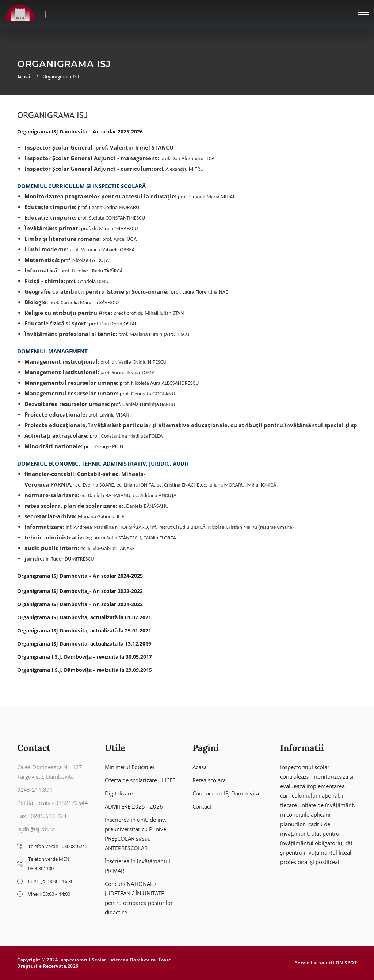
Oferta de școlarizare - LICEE (140, 780)
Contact (202, 806)
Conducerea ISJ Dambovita (226, 793)
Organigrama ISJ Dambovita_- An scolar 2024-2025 (80, 576)
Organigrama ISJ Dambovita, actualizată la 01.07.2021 (84, 617)
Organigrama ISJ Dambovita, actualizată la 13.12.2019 (84, 644)
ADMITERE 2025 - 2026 (134, 806)
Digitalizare (119, 793)
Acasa (200, 767)
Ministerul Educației (129, 767)
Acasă (24, 77)
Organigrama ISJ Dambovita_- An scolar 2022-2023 (80, 591)
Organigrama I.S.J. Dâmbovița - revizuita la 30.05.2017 (85, 657)
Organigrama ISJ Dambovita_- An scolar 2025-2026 (80, 131)
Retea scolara (209, 780)
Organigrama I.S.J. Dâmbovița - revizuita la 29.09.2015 (85, 670)
